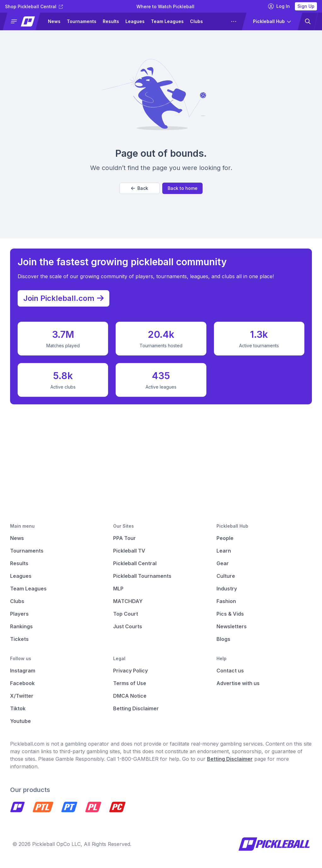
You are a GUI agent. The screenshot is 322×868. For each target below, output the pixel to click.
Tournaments (82, 21)
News (54, 21)
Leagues (135, 21)
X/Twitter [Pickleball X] (22, 696)
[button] (24, 21)
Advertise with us (238, 683)
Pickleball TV (129, 551)
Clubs (196, 21)
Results (111, 21)
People (225, 538)
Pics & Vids (230, 614)
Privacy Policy (130, 671)
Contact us (230, 671)
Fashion (226, 601)
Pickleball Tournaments (142, 576)
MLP (118, 589)
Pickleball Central (135, 563)
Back (140, 188)
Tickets (19, 639)
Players (19, 614)
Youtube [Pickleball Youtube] (20, 721)
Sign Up (306, 6)
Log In (279, 6)
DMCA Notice (130, 696)
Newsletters (232, 626)
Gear (223, 563)
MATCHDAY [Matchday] (128, 601)
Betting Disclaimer (136, 708)
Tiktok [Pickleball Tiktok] (18, 708)
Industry (227, 589)
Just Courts (128, 626)
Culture (226, 576)
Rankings (21, 626)
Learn (224, 551)
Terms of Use (130, 683)
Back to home (183, 188)
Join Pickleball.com (67, 296)
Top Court (126, 614)
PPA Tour (124, 538)
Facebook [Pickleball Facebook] (22, 683)
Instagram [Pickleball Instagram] (23, 671)
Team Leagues (167, 21)
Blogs (223, 639)
